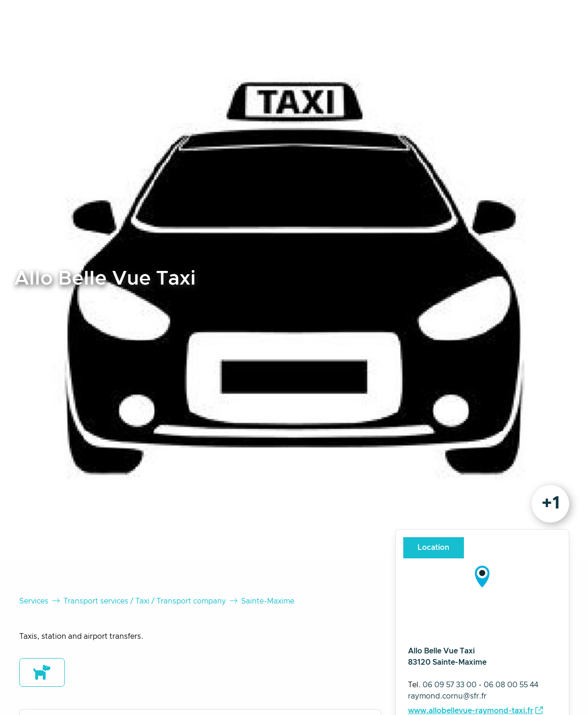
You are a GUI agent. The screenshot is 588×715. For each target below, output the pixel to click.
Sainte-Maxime (268, 601)
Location (433, 548)
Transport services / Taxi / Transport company (145, 601)
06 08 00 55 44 (511, 685)
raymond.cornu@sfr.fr (447, 696)
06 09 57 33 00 (450, 685)
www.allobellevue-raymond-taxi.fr (471, 711)
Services (34, 601)
